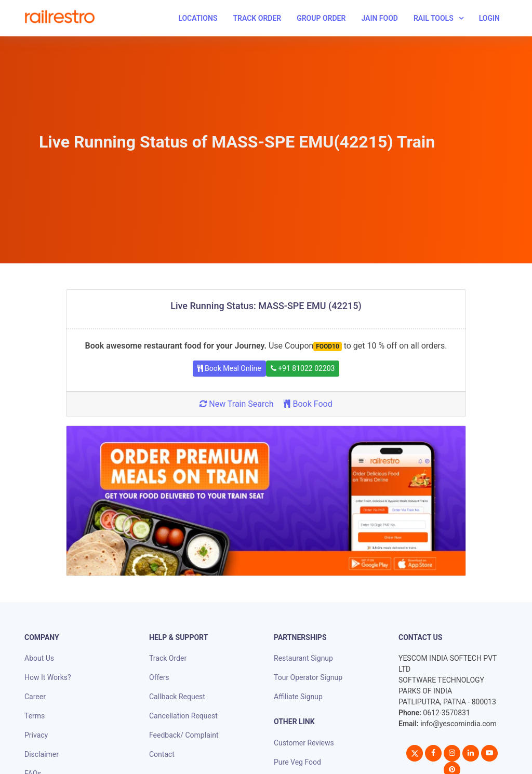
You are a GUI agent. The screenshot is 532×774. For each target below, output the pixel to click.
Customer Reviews (304, 743)
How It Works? (48, 677)
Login (489, 18)
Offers (159, 677)
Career (35, 697)
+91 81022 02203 (303, 368)
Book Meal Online (229, 368)
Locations (198, 18)
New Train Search (236, 404)
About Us (39, 658)
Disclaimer (42, 754)
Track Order (257, 18)
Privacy (36, 735)
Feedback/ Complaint (184, 735)
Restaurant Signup (303, 658)
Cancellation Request (183, 716)
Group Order (321, 18)
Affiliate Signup (298, 697)
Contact (162, 754)
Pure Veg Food (297, 762)
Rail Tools (434, 18)
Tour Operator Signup (308, 677)
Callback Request (177, 697)
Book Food (308, 404)
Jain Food (380, 18)
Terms (35, 716)
